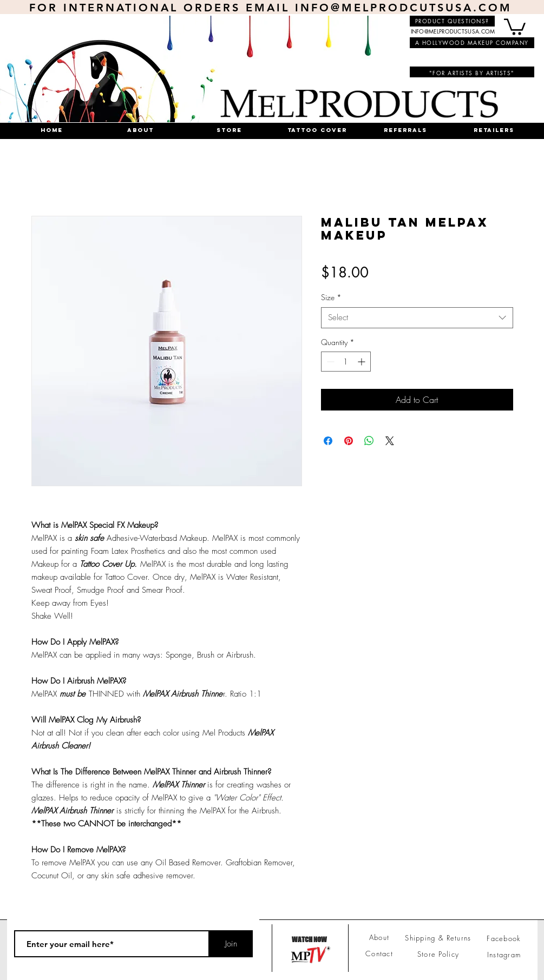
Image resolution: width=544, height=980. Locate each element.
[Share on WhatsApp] (369, 441)
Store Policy (438, 954)
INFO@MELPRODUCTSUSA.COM (453, 31)
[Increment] (362, 362)
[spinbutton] (346, 362)
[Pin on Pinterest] (349, 441)
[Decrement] (329, 362)
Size (331, 297)
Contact (379, 953)
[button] (515, 26)
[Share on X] (390, 441)
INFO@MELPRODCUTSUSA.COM (404, 8)
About (379, 937)
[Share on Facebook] (328, 441)
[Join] (231, 944)
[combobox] (417, 318)
